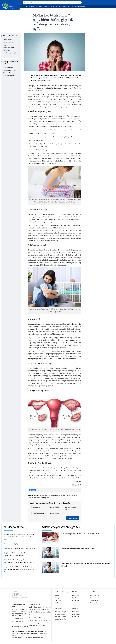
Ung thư (57, 595)
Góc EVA (46, 7)
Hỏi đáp (57, 603)
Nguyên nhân (7, 45)
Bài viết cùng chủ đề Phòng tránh (61, 527)
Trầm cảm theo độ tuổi (9, 70)
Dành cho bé (76, 612)
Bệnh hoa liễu (94, 603)
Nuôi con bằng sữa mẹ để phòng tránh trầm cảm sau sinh (81, 534)
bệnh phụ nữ (37, 495)
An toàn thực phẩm (60, 614)
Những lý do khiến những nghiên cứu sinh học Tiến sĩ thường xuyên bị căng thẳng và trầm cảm (19, 561)
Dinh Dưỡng (62, 7)
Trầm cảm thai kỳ (8, 68)
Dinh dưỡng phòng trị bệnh (62, 612)
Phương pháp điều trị (9, 48)
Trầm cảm (58, 600)
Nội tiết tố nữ (76, 600)
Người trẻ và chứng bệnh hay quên (15, 544)
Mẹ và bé (70, 7)
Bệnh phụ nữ (76, 595)
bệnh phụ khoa (46, 495)
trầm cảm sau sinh (37, 498)
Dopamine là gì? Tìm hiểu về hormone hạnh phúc (19, 548)
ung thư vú (47, 498)
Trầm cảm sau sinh (10, 36)
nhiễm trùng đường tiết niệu (59, 495)
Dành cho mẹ (76, 614)
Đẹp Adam (93, 598)
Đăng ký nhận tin (73, 518)
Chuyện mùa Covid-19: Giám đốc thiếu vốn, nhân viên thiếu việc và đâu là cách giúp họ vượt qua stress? (19, 569)
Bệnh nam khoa (94, 595)
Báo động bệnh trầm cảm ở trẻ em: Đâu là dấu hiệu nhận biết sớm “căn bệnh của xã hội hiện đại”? (19, 537)
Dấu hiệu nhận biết (8, 42)
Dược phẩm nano (80, 7)
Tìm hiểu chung (7, 40)
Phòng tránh (6, 50)
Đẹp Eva (75, 598)
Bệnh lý (57, 598)
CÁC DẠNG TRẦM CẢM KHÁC (10, 63)
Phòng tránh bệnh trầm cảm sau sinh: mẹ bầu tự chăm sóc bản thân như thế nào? (86, 565)
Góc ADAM (54, 7)
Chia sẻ (33, 490)
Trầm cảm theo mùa (9, 73)
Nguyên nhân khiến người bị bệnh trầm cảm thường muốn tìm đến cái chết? (18, 554)
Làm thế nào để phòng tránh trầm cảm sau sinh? (78, 549)
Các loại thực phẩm (60, 619)
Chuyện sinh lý (94, 600)
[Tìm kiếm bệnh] (79, 3)
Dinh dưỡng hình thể (60, 617)
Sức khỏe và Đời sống (35, 7)
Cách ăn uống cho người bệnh (10, 54)
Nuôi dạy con (76, 617)
